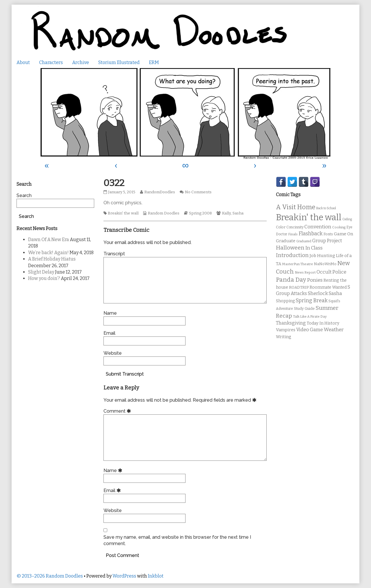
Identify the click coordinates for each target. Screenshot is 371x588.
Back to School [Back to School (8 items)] (326, 208)
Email (109, 333)
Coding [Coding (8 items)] (347, 219)
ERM (154, 62)
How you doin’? (44, 278)
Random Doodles (164, 213)
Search (24, 195)
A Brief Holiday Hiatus (52, 259)
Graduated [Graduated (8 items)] (304, 241)
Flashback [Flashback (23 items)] (311, 234)
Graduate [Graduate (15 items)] (286, 241)
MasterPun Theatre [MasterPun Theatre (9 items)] (298, 264)
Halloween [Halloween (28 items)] (290, 248)
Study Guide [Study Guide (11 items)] (304, 308)
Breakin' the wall (123, 213)
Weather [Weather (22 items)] (334, 330)
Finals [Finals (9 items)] (293, 234)
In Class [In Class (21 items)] (314, 248)
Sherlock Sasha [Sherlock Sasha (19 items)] (325, 293)
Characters (51, 62)
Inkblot (156, 576)
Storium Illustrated (119, 62)
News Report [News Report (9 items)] (305, 272)
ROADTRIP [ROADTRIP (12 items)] (299, 287)
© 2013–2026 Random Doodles (50, 576)
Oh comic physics (122, 203)
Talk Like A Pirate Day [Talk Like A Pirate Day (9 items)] (310, 316)
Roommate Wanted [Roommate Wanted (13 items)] (328, 287)
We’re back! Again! (48, 253)
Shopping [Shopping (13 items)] (285, 301)
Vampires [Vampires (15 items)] (286, 330)
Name (110, 313)
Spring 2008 (200, 213)
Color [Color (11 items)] (281, 227)
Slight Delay (41, 272)
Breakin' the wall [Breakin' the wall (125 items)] (309, 217)
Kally (226, 213)
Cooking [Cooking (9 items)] (339, 227)
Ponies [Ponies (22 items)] (315, 280)
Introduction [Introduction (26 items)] (292, 255)
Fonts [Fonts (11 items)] (328, 234)
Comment (118, 411)
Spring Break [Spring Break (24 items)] (312, 301)
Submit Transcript (125, 374)
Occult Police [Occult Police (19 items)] (331, 272)
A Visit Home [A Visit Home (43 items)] (296, 207)
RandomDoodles (160, 192)
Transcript (114, 254)
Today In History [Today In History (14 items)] (323, 323)
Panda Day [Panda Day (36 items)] (291, 280)
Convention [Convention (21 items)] (318, 227)
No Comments (198, 192)
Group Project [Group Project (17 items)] (327, 241)
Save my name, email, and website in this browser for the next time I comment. (177, 540)
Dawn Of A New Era (49, 240)
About (23, 62)
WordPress (124, 576)
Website (113, 353)
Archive (81, 62)
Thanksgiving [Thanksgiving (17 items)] (291, 323)
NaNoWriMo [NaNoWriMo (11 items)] (325, 264)
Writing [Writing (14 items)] (284, 337)
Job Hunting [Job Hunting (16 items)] (322, 256)
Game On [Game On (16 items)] (344, 234)
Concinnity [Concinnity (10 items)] (295, 227)
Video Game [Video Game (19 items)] (310, 330)
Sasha (238, 213)
